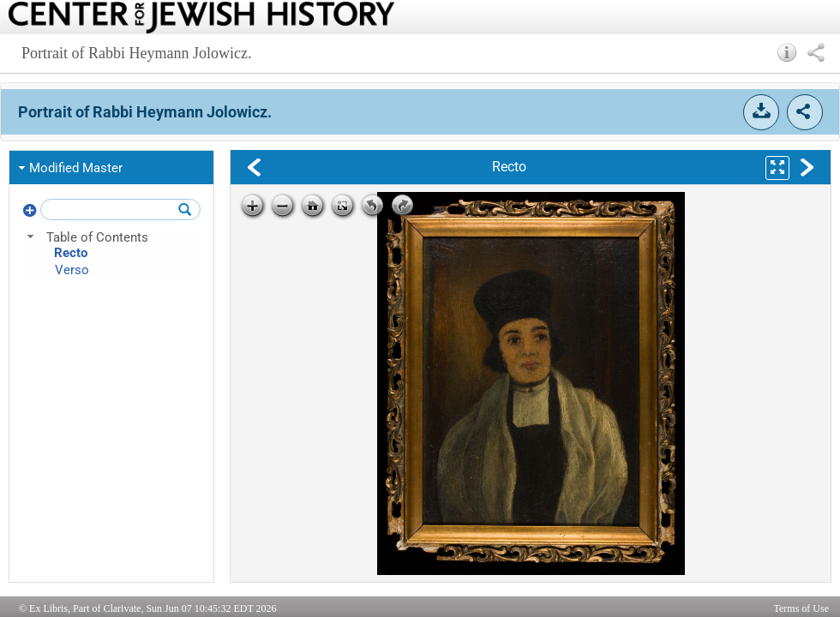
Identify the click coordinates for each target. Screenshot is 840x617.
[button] (787, 52)
